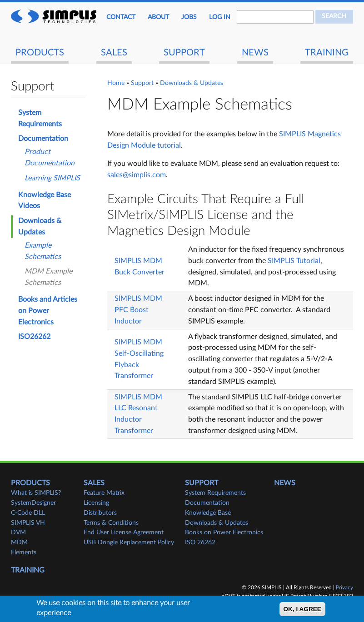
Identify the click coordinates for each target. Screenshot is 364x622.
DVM (18, 532)
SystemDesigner (33, 503)
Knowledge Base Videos (45, 201)
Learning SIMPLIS (52, 178)
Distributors (100, 513)
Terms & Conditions (111, 523)
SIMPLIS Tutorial (294, 261)
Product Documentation (50, 157)
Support (184, 53)
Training (327, 53)
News (255, 53)
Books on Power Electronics (224, 532)
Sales (114, 53)
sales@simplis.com (137, 175)
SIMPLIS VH (28, 523)
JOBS (189, 17)
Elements (24, 552)
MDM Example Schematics (48, 277)
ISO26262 (34, 337)
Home (116, 83)
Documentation (43, 139)
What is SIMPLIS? (36, 493)
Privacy (344, 587)
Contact (121, 17)
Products (40, 53)
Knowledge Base (208, 513)
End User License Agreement (124, 532)
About (158, 17)
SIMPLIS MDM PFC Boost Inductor (138, 310)
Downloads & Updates (192, 83)
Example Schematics (43, 251)
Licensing (96, 503)
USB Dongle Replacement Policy (129, 542)
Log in (220, 17)
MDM (19, 542)
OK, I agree (302, 609)
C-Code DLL (28, 513)
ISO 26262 (200, 542)
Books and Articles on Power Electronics (48, 311)
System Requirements (40, 118)
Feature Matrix (104, 493)
